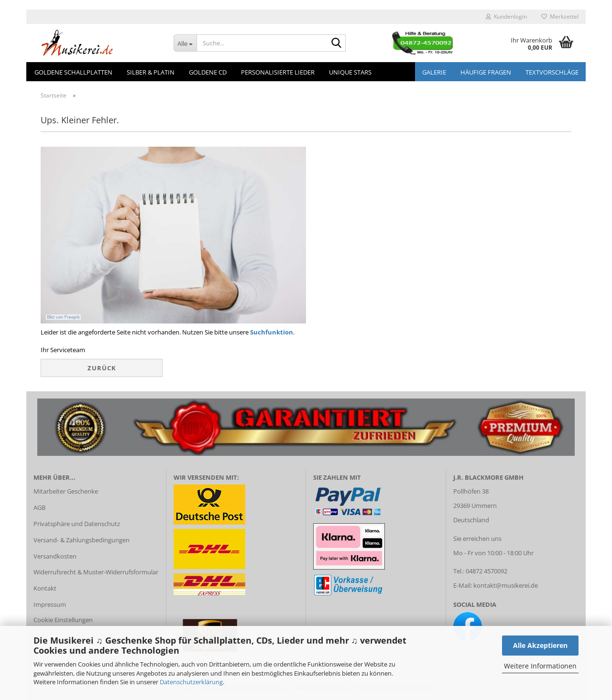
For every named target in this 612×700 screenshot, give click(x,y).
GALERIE (434, 72)
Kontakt (45, 588)
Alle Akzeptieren (540, 645)
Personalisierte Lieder (278, 72)
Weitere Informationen (540, 666)
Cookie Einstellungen (63, 620)
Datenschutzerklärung (191, 682)
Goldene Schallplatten (73, 72)
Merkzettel (560, 16)
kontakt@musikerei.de (506, 585)
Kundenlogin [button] (506, 16)
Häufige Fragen (486, 72)
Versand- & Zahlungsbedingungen (82, 540)
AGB (39, 507)
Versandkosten (55, 556)
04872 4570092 (486, 571)
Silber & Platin (151, 72)
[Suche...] (185, 43)
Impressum (50, 604)
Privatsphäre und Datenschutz (77, 524)
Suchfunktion (272, 332)
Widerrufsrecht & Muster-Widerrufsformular (96, 572)
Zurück (102, 368)
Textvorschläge (552, 72)
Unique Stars (350, 72)
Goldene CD (208, 72)
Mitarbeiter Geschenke (66, 491)
